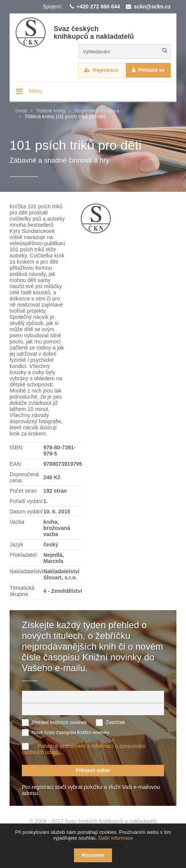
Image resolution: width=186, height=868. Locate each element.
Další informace (116, 838)
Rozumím (93, 855)
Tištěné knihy (51, 111)
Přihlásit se (151, 70)
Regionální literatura (97, 111)
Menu (35, 91)
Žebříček (115, 722)
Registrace (105, 70)
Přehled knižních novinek (59, 722)
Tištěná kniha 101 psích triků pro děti (65, 116)
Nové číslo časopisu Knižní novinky (70, 732)
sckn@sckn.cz (152, 7)
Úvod (21, 111)
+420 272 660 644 (98, 7)
